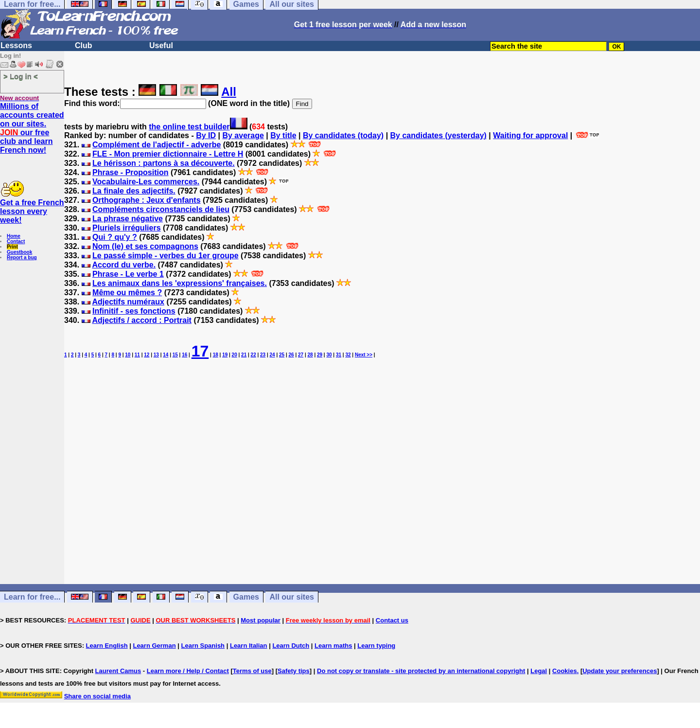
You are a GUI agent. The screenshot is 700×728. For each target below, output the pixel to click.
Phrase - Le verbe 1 (128, 274)
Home (14, 236)
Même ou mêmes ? (127, 293)
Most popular (261, 620)
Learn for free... (32, 597)
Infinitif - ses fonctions (134, 311)
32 (348, 355)
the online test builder (189, 127)
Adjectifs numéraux (128, 302)
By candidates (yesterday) (438, 135)
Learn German (154, 646)
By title (283, 135)
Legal (539, 671)
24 (272, 355)
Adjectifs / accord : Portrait (142, 320)
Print (12, 247)
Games (246, 597)
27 (301, 355)
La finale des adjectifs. (134, 191)
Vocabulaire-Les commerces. (146, 182)
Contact (16, 241)
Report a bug (22, 257)
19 (225, 355)
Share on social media (97, 696)
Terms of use (252, 671)
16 (184, 355)
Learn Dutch (291, 646)
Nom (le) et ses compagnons (145, 246)
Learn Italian (249, 646)
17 (200, 351)
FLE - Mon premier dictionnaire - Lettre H (168, 154)
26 (291, 355)
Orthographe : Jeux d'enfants (147, 200)
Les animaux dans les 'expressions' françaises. (180, 283)
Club (84, 45)
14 (166, 355)
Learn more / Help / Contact (188, 671)
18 (216, 355)
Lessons (16, 45)
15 (175, 355)
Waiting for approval (530, 135)
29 (320, 355)
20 (235, 355)
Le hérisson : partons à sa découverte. (164, 163)
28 (310, 355)
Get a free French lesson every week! (32, 211)
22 (254, 355)
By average (243, 135)
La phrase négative (128, 219)
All (229, 92)
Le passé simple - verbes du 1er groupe (166, 256)
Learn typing (376, 646)
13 (156, 355)
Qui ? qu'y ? (115, 237)
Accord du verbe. (124, 265)
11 (137, 355)
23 (263, 355)
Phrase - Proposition (130, 172)
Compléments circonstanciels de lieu (161, 209)
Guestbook (19, 252)
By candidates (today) (343, 135)
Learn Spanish (203, 646)
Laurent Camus (118, 671)
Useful (161, 45)
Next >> (364, 355)
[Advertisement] (382, 490)
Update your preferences (620, 671)
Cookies (565, 671)
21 (244, 355)
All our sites (292, 597)
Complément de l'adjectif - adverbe (157, 145)
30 (329, 355)
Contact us (392, 620)
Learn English (107, 646)
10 (128, 355)
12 (147, 355)
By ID (206, 135)
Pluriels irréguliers (127, 228)
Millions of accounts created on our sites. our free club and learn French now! (32, 128)
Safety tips (294, 671)
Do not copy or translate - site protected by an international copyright (421, 671)
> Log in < (21, 76)
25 (282, 355)
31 (339, 355)
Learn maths (333, 646)
